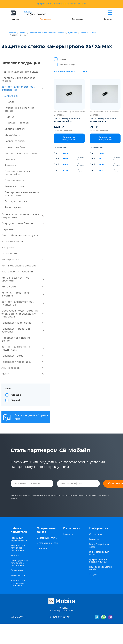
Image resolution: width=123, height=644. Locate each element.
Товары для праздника (23, 362)
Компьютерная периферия (23, 266)
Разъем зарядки (15, 141)
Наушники (23, 229)
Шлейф (9, 117)
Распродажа (45, 19)
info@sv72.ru (18, 617)
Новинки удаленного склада (20, 72)
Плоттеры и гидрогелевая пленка (18, 79)
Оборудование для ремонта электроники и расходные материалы (23, 314)
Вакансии (94, 539)
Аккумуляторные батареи (23, 223)
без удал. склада (68, 65)
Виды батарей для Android (99, 553)
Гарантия (42, 548)
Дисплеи (10, 102)
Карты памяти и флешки (23, 272)
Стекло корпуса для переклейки (17, 173)
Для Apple (73, 33)
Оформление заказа (46, 530)
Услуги (23, 374)
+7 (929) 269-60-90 (59, 617)
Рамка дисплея (14, 186)
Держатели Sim (15, 147)
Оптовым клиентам (47, 543)
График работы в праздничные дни (99, 561)
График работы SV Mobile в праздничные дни (61, 4)
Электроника (23, 259)
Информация (99, 528)
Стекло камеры (14, 180)
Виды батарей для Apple (99, 546)
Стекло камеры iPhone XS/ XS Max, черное (104, 120)
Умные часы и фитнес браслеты (23, 279)
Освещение (23, 253)
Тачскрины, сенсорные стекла (20, 109)
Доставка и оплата (47, 538)
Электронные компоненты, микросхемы (22, 194)
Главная (13, 33)
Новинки (15, 19)
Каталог (23, 33)
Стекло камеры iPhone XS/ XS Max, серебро (68, 120)
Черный (16, 400)
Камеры (10, 159)
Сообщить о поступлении (69, 138)
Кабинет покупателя (19, 530)
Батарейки (23, 248)
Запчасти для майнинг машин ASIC (23, 348)
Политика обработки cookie (101, 568)
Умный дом (23, 287)
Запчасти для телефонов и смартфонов (47, 33)
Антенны (10, 165)
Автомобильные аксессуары (23, 235)
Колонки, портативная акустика (23, 294)
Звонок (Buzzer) (15, 129)
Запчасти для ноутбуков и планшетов (23, 303)
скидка (63, 59)
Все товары (77, 19)
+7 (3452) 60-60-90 (37, 14)
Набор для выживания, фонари (16, 339)
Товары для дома (23, 356)
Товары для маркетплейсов (19, 539)
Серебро (16, 395)
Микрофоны (12, 135)
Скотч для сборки (16, 201)
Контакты (108, 19)
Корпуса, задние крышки (21, 153)
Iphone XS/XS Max (88, 33)
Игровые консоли (13, 241)
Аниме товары (23, 368)
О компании (72, 528)
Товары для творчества (23, 323)
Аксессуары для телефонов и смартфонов (23, 216)
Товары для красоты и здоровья (23, 330)
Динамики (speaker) (17, 123)
